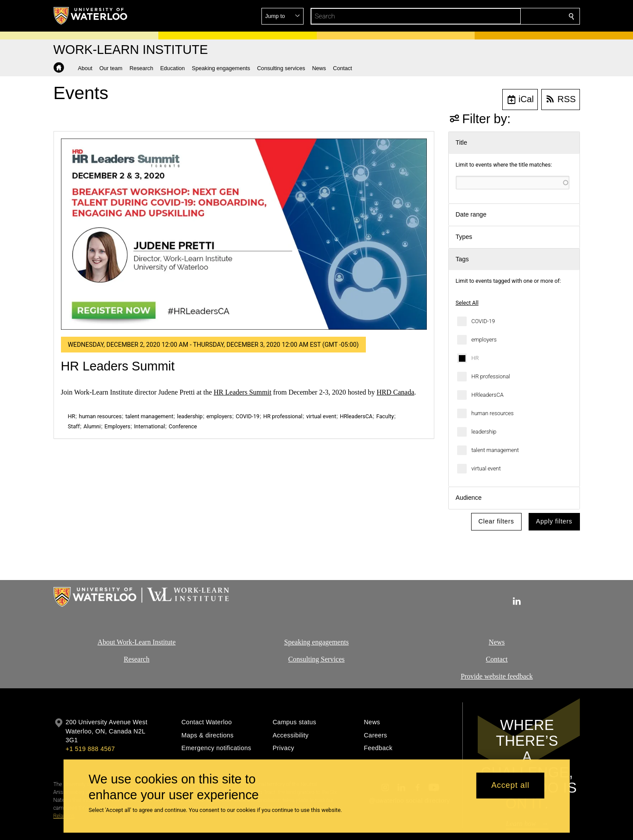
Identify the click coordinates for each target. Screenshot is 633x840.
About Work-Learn (124, 642)
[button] (508, 16)
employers (484, 340)
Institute (163, 642)
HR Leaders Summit (118, 366)
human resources (493, 413)
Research (137, 659)
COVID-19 (483, 321)
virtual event (486, 468)
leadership (484, 432)
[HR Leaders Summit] (244, 234)
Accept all (510, 786)
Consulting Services (316, 659)
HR (475, 358)
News (497, 642)
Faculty (385, 416)
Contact (497, 659)
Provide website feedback (497, 676)
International (149, 426)
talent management (495, 450)
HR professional (491, 376)
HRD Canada (396, 392)
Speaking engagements (316, 642)
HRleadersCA (488, 395)
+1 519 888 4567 (90, 749)
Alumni (92, 426)
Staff (74, 426)
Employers (117, 426)
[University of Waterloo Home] (91, 16)
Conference (183, 426)
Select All (467, 303)
